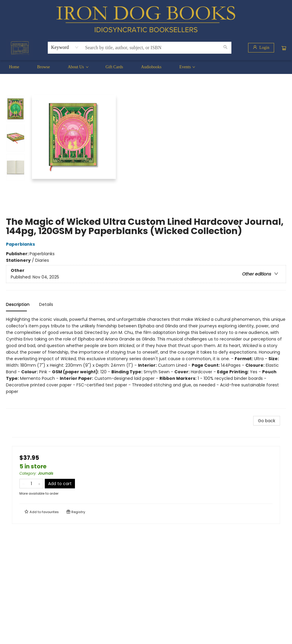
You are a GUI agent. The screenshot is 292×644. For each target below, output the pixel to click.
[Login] (261, 48)
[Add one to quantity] (39, 484)
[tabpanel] (146, 362)
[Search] (225, 48)
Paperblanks (21, 244)
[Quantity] (31, 484)
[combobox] (65, 47)
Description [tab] (18, 304)
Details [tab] (46, 304)
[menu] (146, 67)
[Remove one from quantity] (23, 484)
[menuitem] (14, 67)
